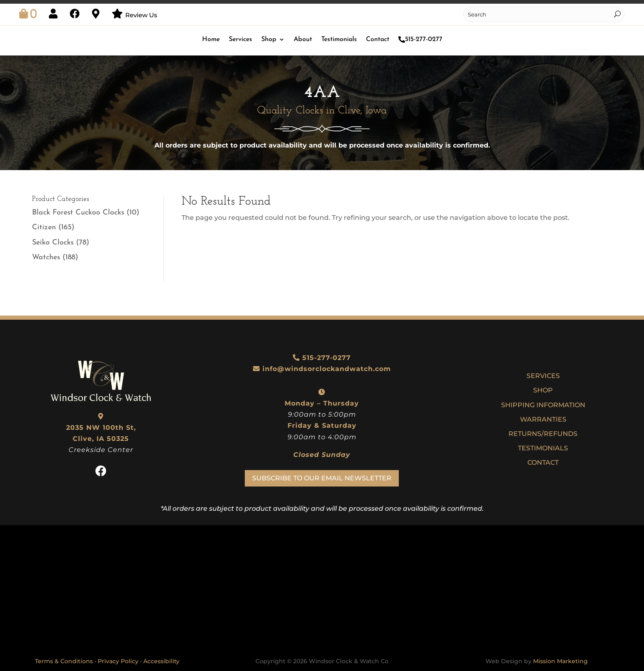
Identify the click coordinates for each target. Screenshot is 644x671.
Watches (46, 257)
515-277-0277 (420, 39)
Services (240, 39)
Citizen (44, 227)
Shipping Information (543, 405)
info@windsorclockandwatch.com (327, 369)
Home (211, 39)
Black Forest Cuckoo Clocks (78, 213)
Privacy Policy (118, 661)
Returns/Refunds (543, 434)
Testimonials (339, 39)
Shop (269, 39)
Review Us (141, 15)
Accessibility (161, 661)
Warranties (543, 419)
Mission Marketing (560, 661)
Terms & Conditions (64, 661)
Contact (378, 39)
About (303, 39)
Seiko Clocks (53, 243)
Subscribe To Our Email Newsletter (322, 478)
